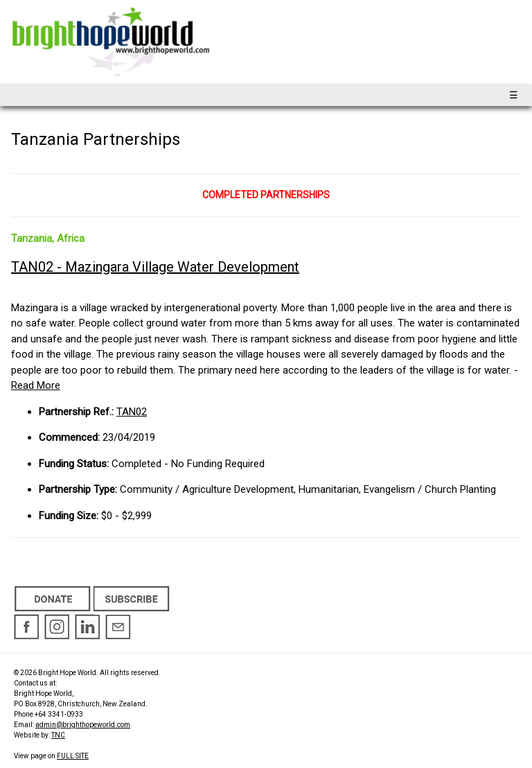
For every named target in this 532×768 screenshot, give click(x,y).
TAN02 (132, 412)
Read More (36, 385)
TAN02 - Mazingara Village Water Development (155, 267)
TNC (58, 735)
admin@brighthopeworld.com (83, 725)
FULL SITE (73, 756)
